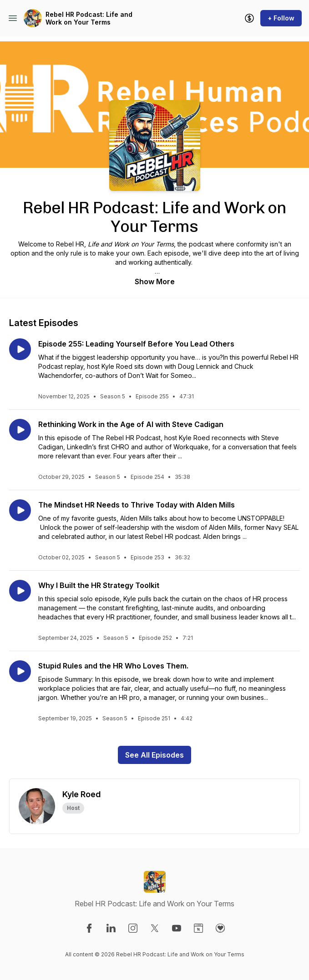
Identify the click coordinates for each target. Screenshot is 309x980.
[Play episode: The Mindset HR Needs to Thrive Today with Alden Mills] (20, 510)
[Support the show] (249, 18)
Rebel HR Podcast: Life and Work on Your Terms (89, 18)
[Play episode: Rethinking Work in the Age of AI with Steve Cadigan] (20, 430)
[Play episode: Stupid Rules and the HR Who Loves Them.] (20, 671)
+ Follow (281, 18)
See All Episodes (154, 755)
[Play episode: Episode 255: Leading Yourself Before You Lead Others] (20, 349)
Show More (155, 281)
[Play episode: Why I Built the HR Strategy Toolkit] (20, 591)
